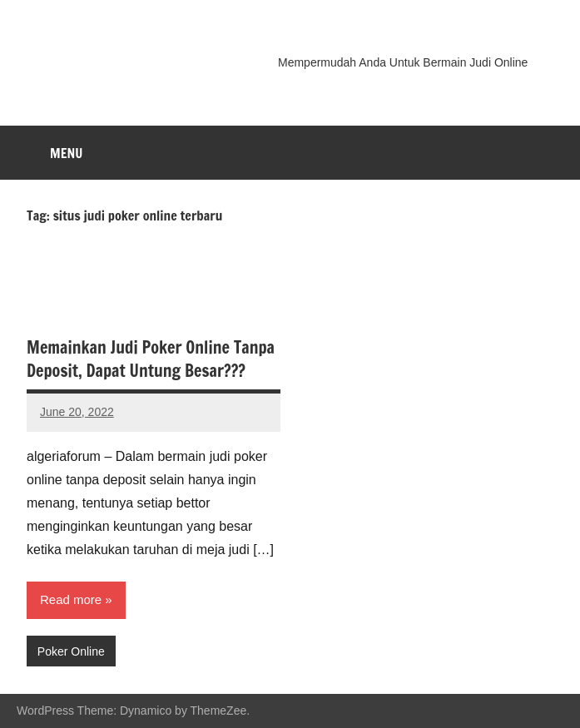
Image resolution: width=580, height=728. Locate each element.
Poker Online (71, 651)
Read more (71, 599)
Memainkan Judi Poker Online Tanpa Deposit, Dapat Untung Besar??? (151, 359)
